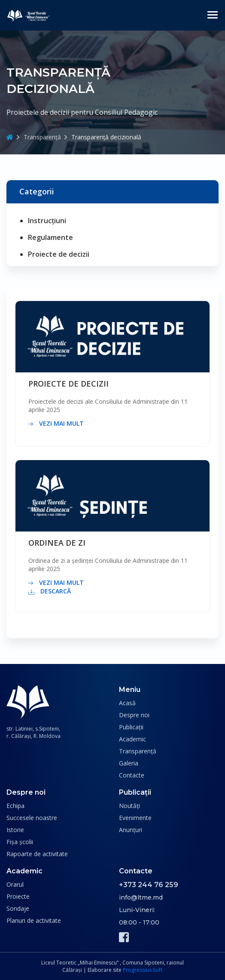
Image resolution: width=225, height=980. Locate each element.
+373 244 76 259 (149, 885)
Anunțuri (131, 830)
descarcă (50, 591)
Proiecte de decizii (59, 254)
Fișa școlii (20, 842)
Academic (132, 739)
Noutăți (129, 806)
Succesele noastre (32, 818)
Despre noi (134, 715)
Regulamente (50, 237)
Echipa (15, 806)
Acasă (127, 703)
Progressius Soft (143, 970)
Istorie (15, 830)
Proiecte (18, 896)
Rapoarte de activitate (37, 854)
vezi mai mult (56, 424)
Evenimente (135, 818)
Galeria (129, 763)
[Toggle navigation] (213, 15)
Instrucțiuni (47, 221)
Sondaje (18, 908)
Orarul (15, 884)
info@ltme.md (141, 897)
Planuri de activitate (34, 920)
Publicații (131, 727)
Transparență (42, 137)
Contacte (132, 775)
